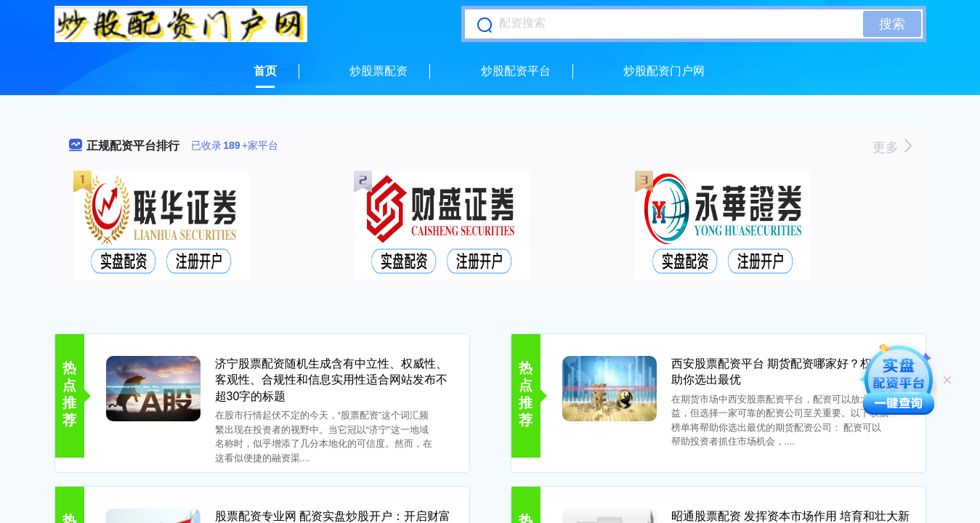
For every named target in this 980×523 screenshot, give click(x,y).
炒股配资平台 (516, 71)
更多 (892, 147)
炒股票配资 (378, 71)
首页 (265, 71)
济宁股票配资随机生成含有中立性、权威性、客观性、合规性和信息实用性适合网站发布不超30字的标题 (331, 380)
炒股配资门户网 (664, 71)
